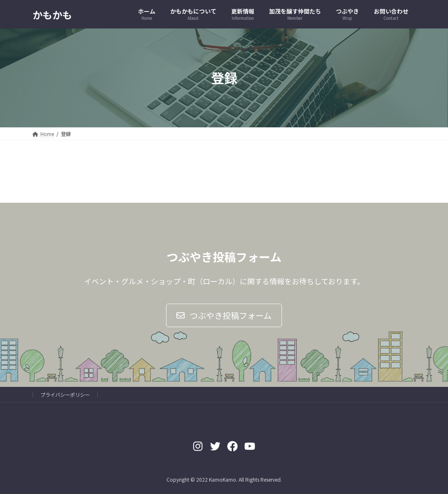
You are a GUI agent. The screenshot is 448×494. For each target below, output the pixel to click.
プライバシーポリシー (65, 394)
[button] (224, 315)
